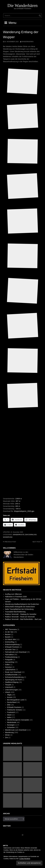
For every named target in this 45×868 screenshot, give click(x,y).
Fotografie (9, 660)
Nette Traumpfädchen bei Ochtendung (19, 609)
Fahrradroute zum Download (16, 652)
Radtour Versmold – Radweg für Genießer (21, 614)
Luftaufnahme (10, 670)
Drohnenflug (10, 642)
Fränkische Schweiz (15, 710)
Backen (8, 634)
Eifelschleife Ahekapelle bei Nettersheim (20, 607)
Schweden (11, 727)
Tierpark (8, 685)
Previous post (10, 542)
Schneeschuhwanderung (14, 677)
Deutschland (12, 702)
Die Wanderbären (22, 6)
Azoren (10, 697)
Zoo (6, 737)
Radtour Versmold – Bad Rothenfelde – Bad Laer (23, 619)
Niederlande (12, 722)
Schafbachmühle (11, 675)
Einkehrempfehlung (12, 644)
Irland (9, 715)
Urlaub (7, 692)
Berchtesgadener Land (16, 700)
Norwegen (11, 725)
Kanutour (8, 667)
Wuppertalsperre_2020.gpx (24, 511)
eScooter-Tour (10, 650)
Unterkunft (9, 687)
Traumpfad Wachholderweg (15, 612)
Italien (9, 717)
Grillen (7, 665)
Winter (7, 735)
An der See (9, 632)
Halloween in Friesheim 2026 (16, 597)
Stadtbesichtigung (12, 682)
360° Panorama (11, 629)
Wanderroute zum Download (25, 535)
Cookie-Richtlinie (25, 859)
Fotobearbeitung (11, 657)
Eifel (9, 705)
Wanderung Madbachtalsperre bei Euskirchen (22, 604)
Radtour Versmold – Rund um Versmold (20, 617)
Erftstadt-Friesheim (12, 647)
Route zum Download (13, 672)
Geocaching (10, 662)
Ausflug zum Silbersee (13, 594)
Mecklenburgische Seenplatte (18, 720)
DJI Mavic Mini (10, 639)
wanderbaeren (27, 42)
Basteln (8, 637)
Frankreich (11, 712)
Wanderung (8, 537)
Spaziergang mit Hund (13, 680)
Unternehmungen (12, 690)
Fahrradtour (9, 655)
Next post (37, 542)
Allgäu (9, 695)
